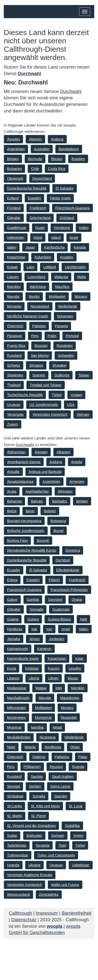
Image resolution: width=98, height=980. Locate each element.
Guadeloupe (17, 228)
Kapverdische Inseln (23, 659)
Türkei (57, 395)
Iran (49, 629)
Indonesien (16, 237)
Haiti (83, 619)
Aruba (12, 491)
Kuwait (12, 267)
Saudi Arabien (63, 777)
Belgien (13, 159)
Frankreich (38, 208)
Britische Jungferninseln (26, 531)
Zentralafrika (49, 895)
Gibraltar (14, 218)
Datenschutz (24, 920)
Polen (52, 336)
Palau (83, 757)
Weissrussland (18, 895)
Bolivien (50, 511)
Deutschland (42, 179)
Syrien (78, 836)
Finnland (14, 208)
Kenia (12, 668)
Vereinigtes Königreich (50, 414)
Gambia (33, 600)
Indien (84, 228)
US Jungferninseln (44, 405)
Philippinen (32, 767)
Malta (81, 277)
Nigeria (30, 747)
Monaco (81, 296)
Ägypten (13, 139)
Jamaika (14, 639)
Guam (40, 228)
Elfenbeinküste (68, 570)
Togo (62, 845)
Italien (12, 247)
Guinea (33, 619)
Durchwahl (71, 92)
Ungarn (76, 395)
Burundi (43, 541)
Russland (14, 355)
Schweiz (14, 365)
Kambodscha (55, 247)
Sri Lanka (14, 806)
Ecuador (14, 570)
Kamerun (44, 649)
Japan (30, 247)
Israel (74, 237)
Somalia (39, 796)
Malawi (41, 688)
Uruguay (14, 405)
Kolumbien (43, 257)
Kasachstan (16, 257)
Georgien (55, 600)
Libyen (53, 678)
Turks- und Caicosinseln (56, 855)
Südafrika (72, 826)
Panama (61, 326)
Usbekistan (81, 865)
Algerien (35, 139)
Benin (30, 511)
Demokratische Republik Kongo (32, 550)
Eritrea (12, 580)
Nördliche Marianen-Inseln (28, 316)
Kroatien (67, 257)
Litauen (13, 277)
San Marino (40, 355)
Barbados (60, 501)
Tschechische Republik (25, 395)
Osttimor (39, 757)
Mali (59, 688)
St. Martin (15, 816)
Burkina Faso (17, 541)
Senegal (13, 786)
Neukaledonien (19, 737)
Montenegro (16, 718)
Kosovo (54, 668)
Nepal (57, 727)
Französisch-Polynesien (69, 590)
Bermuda (35, 159)
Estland (13, 198)
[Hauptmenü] (85, 12)
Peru (35, 336)
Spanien (39, 375)
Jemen (34, 639)
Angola (77, 462)
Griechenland (40, 218)
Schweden (66, 355)
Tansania (42, 845)
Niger (11, 747)
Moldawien (57, 296)
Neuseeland (40, 306)
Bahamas (14, 501)
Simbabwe (15, 796)
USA (71, 405)
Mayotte (13, 296)
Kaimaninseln (18, 649)
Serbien (35, 786)
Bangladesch (69, 149)
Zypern (13, 424)
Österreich (15, 326)
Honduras (15, 629)
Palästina (62, 757)
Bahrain (37, 501)
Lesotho (75, 668)
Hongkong (62, 228)
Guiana (13, 619)
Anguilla (13, 472)
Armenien (77, 482)
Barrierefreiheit (76, 913)
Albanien (63, 452)
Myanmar (14, 727)
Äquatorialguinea (20, 482)
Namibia (37, 727)
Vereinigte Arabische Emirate (30, 875)
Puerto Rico (16, 346)
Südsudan (34, 836)
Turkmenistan (18, 855)
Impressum (47, 913)
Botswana (58, 521)
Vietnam (83, 414)
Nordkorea (53, 747)
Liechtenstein (75, 267)
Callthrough (20, 913)
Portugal (72, 336)
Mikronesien (16, 708)
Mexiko (34, 296)
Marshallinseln (18, 698)
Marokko (14, 287)
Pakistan (39, 326)
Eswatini (34, 198)
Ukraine (34, 865)
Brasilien (78, 159)
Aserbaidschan (37, 491)
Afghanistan (16, 452)
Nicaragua (47, 737)
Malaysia (61, 277)
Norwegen (65, 316)
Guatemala (61, 609)
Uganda (13, 865)
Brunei (59, 531)
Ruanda (78, 767)
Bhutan (57, 159)
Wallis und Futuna (65, 885)
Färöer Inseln (60, 198)
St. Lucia (76, 806)
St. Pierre (38, 816)
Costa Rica (57, 169)
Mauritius (62, 287)
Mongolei (14, 306)
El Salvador (65, 188)
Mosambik (69, 718)
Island (56, 237)
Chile (35, 169)
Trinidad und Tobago (46, 385)
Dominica (73, 550)
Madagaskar (17, 688)
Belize (12, 511)
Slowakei (59, 365)
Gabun (12, 600)
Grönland (67, 218)
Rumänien (65, 346)
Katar (79, 659)
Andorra (57, 139)
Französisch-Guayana (72, 208)
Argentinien (16, 149)
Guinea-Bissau (59, 619)
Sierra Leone (60, 786)
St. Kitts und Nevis (45, 806)
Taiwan (84, 375)
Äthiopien (65, 491)
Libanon (13, 678)
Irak (34, 629)
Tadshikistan (17, 845)
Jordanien (57, 639)
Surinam (58, 836)
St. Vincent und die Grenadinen (31, 826)
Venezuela (15, 414)
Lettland (50, 267)
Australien (42, 149)
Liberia (34, 678)
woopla (55, 926)
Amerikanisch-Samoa (24, 462)
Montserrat (43, 718)
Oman (75, 747)
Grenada (36, 609)
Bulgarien (14, 169)
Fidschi (54, 580)
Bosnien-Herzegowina (24, 521)
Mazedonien (70, 698)
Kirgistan (32, 668)
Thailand (14, 385)
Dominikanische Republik (27, 188)
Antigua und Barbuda (45, 472)
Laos (30, 267)
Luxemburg (36, 277)
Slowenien (15, 375)
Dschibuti (63, 560)
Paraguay (15, 336)
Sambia (37, 777)
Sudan (12, 836)
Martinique (38, 287)
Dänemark (15, 179)
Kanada (80, 247)
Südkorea (62, 375)
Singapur (36, 365)
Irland (38, 237)
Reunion (41, 346)
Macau (73, 678)
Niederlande (68, 306)
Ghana (77, 600)
